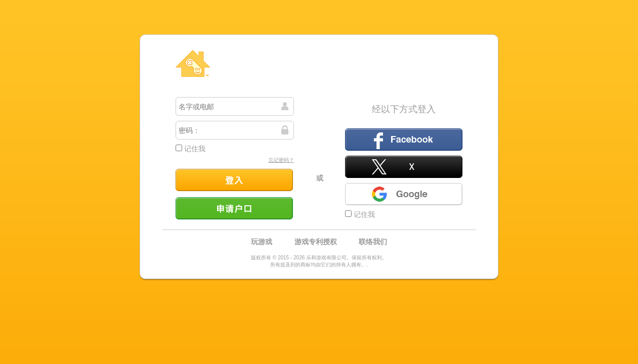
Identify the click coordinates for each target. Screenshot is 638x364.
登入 (234, 180)
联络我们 (373, 242)
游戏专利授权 (316, 242)
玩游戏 (262, 242)
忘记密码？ (281, 160)
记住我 (190, 149)
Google (404, 194)
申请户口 (234, 208)
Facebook (404, 140)
